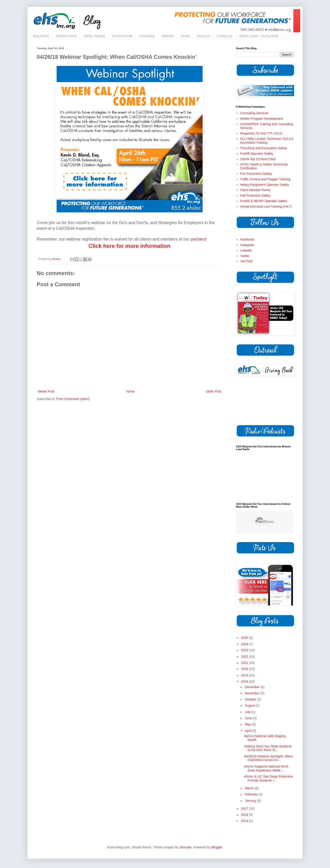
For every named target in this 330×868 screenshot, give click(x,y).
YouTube (246, 261)
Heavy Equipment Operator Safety (265, 185)
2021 (245, 663)
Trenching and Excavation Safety (264, 148)
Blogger (216, 847)
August (250, 706)
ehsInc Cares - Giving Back (259, 36)
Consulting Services (254, 113)
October (251, 699)
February (252, 794)
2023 (245, 650)
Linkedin (246, 250)
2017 (245, 809)
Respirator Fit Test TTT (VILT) (261, 133)
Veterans (168, 36)
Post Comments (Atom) (73, 399)
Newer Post (46, 391)
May (248, 724)
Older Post (214, 391)
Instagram (247, 245)
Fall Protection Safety (255, 195)
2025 (245, 638)
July (248, 712)
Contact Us (224, 36)
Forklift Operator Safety (257, 154)
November (253, 693)
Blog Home (41, 36)
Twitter (245, 256)
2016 (245, 815)
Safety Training (94, 36)
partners (198, 239)
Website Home (66, 36)
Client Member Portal (255, 190)
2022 (245, 657)
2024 (245, 644)
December (253, 687)
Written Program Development (262, 119)
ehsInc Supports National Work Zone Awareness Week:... (266, 768)
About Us (203, 36)
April (248, 731)
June (249, 718)
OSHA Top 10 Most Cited (258, 159)
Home (130, 391)
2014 (245, 821)
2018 (245, 681)
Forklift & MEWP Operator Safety (264, 201)
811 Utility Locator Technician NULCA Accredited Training (267, 141)
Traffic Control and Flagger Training (265, 179)
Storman (186, 847)
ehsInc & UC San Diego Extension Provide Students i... (268, 778)
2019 (245, 675)
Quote (185, 36)
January (251, 801)
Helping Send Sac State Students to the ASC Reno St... (268, 748)
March (250, 788)
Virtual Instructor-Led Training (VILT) (266, 206)
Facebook (247, 239)
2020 (245, 669)
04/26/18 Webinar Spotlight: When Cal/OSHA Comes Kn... (268, 758)
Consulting (147, 36)
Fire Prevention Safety (256, 174)
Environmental (122, 36)
